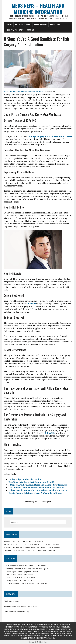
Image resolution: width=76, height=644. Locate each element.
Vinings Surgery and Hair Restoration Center (50, 136)
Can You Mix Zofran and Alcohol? (19, 575)
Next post (48, 502)
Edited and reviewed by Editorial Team (28, 92)
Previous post (30, 502)
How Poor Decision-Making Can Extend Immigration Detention (30, 550)
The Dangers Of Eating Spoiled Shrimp (22, 572)
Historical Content (23, 25)
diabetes (32, 304)
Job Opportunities (11, 601)
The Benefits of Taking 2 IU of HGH (20, 578)
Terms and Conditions (14, 30)
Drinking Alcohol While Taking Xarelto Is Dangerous (27, 569)
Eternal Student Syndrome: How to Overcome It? (26, 584)
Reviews (9, 25)
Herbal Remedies (40, 25)
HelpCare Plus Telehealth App (16, 612)
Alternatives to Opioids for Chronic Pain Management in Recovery (31, 544)
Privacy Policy (56, 25)
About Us (30, 30)
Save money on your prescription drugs (20, 607)
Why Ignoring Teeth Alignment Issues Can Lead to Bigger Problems (32, 547)
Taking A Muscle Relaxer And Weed (20, 581)
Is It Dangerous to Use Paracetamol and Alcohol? (26, 566)
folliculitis (50, 433)
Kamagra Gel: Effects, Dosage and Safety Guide (23, 541)
